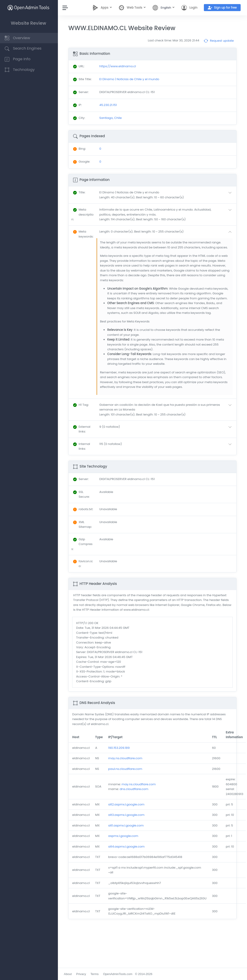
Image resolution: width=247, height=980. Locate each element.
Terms (96, 974)
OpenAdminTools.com (119, 974)
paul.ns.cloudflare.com (126, 769)
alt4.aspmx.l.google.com (127, 847)
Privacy (82, 974)
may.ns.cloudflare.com (126, 758)
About (69, 974)
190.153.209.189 (120, 748)
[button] (167, 195)
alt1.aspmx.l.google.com (127, 825)
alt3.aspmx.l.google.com (127, 815)
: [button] (80, 192)
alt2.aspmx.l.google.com (127, 804)
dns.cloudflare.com (135, 789)
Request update (219, 41)
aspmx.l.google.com (124, 836)
